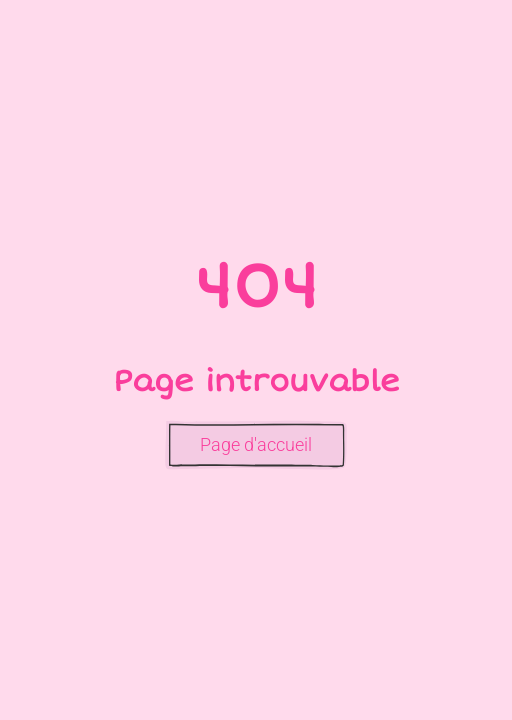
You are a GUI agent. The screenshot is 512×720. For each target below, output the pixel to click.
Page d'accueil (256, 444)
